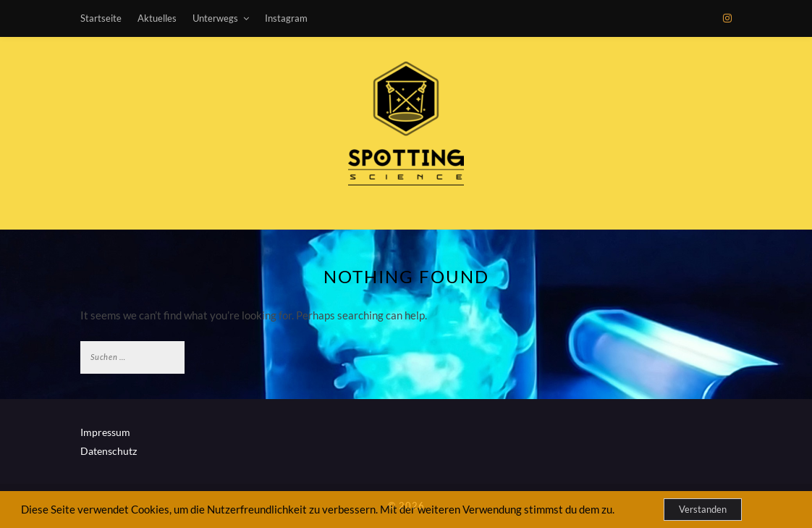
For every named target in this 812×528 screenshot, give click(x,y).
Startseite (101, 18)
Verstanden (703, 509)
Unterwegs (215, 18)
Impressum (105, 432)
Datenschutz (109, 451)
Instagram (286, 18)
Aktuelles (157, 18)
